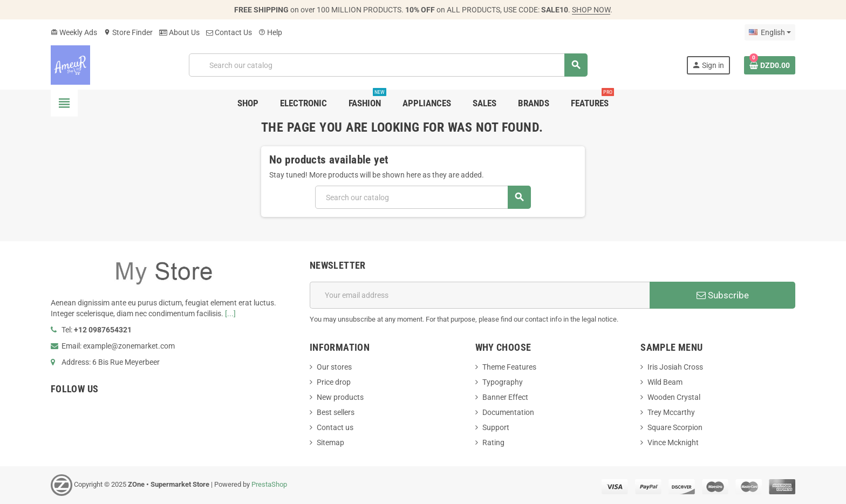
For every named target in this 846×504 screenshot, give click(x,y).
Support (496, 427)
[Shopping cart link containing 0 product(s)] (770, 65)
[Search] (388, 65)
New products (340, 397)
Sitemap (330, 442)
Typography (503, 382)
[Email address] (480, 295)
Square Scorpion (675, 427)
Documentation (508, 412)
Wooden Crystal (674, 397)
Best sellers (336, 412)
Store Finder (128, 32)
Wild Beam (665, 382)
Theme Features (509, 367)
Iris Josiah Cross (675, 367)
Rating (493, 442)
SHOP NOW (591, 10)
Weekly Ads (74, 32)
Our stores (334, 367)
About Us (179, 32)
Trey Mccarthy (671, 412)
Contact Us (229, 32)
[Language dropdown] (770, 32)
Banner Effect (505, 397)
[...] (230, 314)
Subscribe (723, 295)
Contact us (335, 427)
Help (270, 32)
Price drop (334, 382)
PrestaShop (269, 484)
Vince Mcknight (673, 442)
